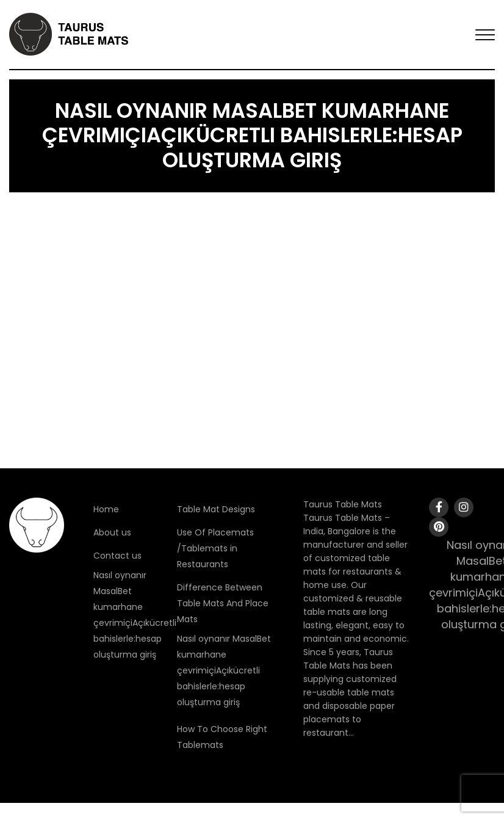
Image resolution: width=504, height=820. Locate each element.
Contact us (117, 556)
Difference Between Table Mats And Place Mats (223, 603)
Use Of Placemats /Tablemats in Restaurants (215, 548)
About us (112, 532)
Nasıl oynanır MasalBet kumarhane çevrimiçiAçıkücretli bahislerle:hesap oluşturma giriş (224, 670)
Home (106, 509)
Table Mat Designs (216, 509)
